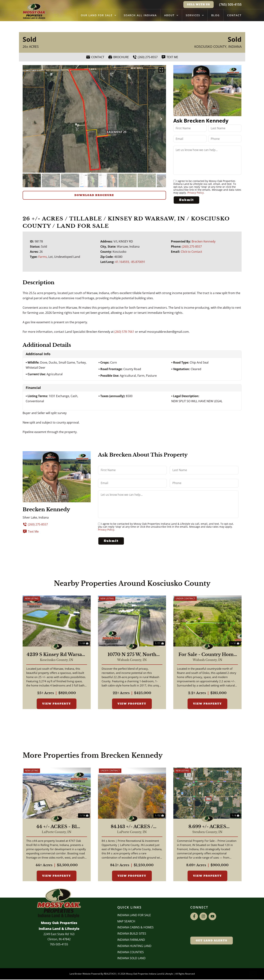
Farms (43, 257)
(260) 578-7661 (124, 331)
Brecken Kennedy (204, 241)
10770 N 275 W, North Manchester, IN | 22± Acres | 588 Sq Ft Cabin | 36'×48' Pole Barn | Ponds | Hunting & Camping (132, 655)
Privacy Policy (195, 193)
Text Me (31, 531)
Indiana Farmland (131, 940)
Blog (215, 15)
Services (195, 15)
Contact (234, 15)
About (171, 15)
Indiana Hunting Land (134, 947)
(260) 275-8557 (192, 246)
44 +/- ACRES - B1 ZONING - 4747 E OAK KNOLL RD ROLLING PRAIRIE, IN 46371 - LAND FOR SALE (57, 827)
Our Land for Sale (99, 15)
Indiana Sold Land (131, 959)
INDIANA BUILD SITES (132, 934)
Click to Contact (191, 251)
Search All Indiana (140, 15)
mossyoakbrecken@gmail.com (168, 331)
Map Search (126, 922)
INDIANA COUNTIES (131, 953)
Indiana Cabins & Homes (135, 928)
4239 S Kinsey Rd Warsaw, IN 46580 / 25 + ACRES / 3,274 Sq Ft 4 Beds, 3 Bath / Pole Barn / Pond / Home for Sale (57, 655)
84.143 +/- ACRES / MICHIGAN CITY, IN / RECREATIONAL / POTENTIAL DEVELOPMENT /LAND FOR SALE (132, 827)
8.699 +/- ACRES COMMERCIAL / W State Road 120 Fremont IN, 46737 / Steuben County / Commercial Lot (207, 827)
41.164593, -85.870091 (130, 262)
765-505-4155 (59, 945)
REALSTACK (110, 974)
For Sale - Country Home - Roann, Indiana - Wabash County (207, 655)
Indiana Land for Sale (134, 916)
